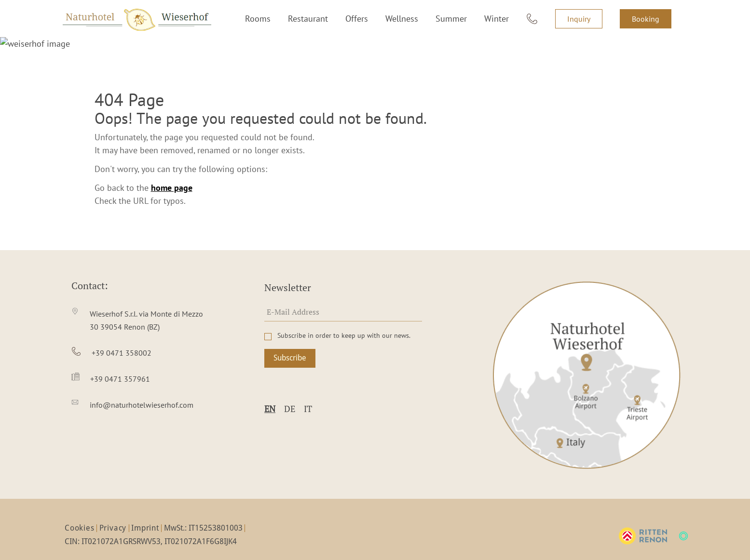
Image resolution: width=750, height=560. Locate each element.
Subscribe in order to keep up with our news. (344, 322)
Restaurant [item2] (308, 19)
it (308, 396)
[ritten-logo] (643, 523)
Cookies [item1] (80, 515)
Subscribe (290, 345)
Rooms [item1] (258, 19)
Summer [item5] (451, 19)
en (270, 396)
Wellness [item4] (402, 19)
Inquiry (579, 19)
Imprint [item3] (145, 515)
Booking (646, 19)
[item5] (137, 392)
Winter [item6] (497, 19)
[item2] (137, 307)
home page (172, 175)
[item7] (532, 19)
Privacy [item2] (113, 515)
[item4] (137, 366)
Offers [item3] (357, 19)
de (290, 396)
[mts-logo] (683, 523)
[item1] (587, 361)
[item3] (137, 340)
